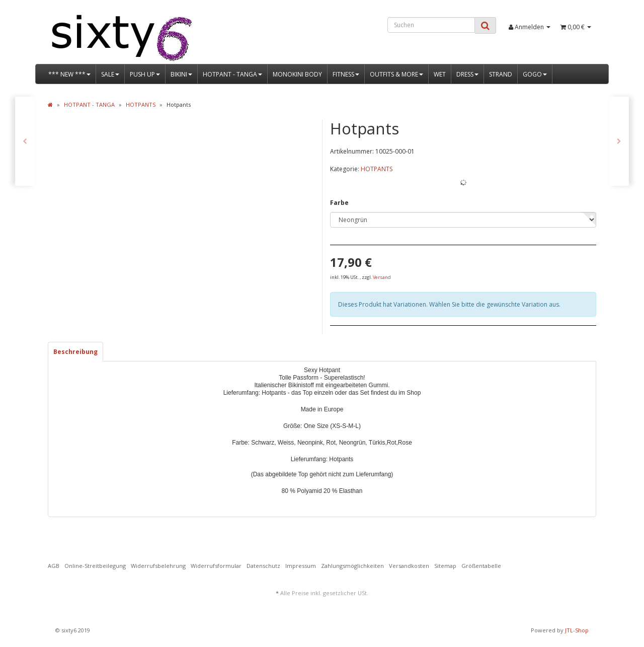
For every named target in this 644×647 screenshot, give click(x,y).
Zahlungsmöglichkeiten (352, 566)
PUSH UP (145, 74)
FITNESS (346, 74)
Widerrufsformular (216, 566)
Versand (382, 277)
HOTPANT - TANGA (232, 74)
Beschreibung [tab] (75, 352)
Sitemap (445, 566)
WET (440, 74)
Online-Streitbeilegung (95, 566)
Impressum (301, 566)
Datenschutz (263, 566)
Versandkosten (409, 566)
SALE (110, 74)
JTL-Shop (577, 630)
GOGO (535, 74)
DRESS (467, 74)
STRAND (501, 74)
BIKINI (181, 74)
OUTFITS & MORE (396, 74)
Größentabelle (481, 566)
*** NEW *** (69, 74)
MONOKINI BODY (297, 74)
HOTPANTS (377, 169)
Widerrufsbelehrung (158, 566)
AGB (54, 566)
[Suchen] (431, 25)
